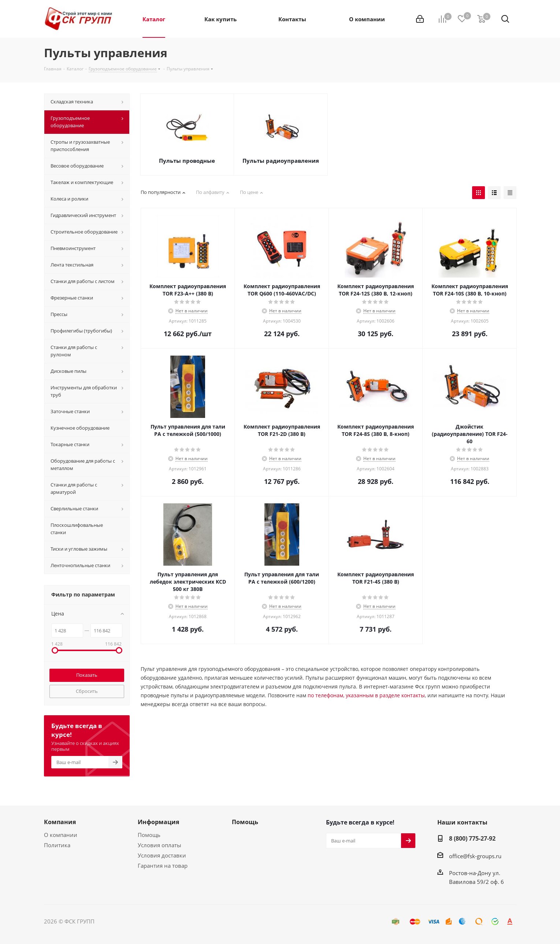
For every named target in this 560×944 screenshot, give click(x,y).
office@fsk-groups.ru (475, 856)
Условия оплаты (160, 845)
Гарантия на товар (163, 866)
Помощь (149, 835)
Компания (60, 822)
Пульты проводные (187, 161)
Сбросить (87, 691)
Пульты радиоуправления (281, 161)
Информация (158, 822)
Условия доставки (162, 855)
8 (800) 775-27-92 (472, 838)
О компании (61, 835)
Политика (57, 845)
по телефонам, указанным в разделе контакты (366, 695)
